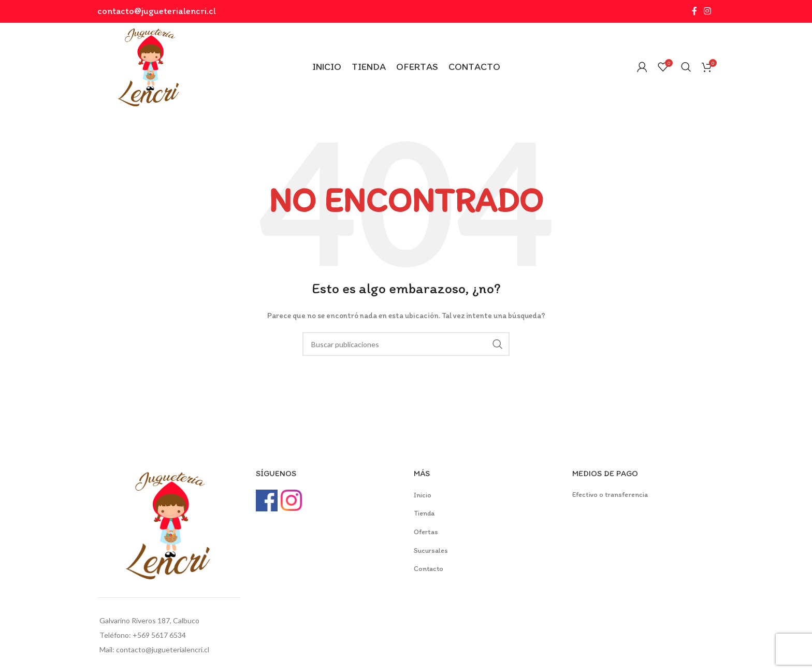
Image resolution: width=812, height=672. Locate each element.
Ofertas (426, 532)
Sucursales (431, 551)
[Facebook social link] (694, 11)
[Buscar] (686, 67)
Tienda (424, 513)
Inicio (423, 495)
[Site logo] (149, 66)
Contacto (429, 569)
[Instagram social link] (708, 11)
